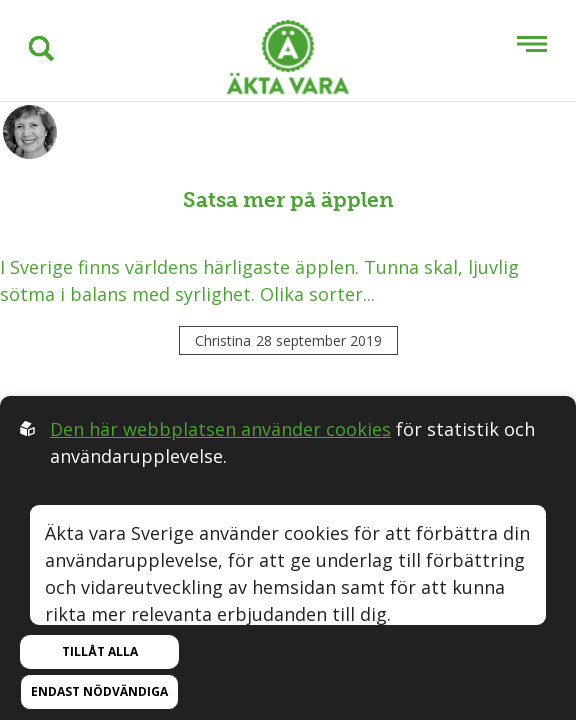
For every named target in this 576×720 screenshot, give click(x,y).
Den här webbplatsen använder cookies (220, 429)
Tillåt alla (100, 651)
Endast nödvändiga (99, 691)
